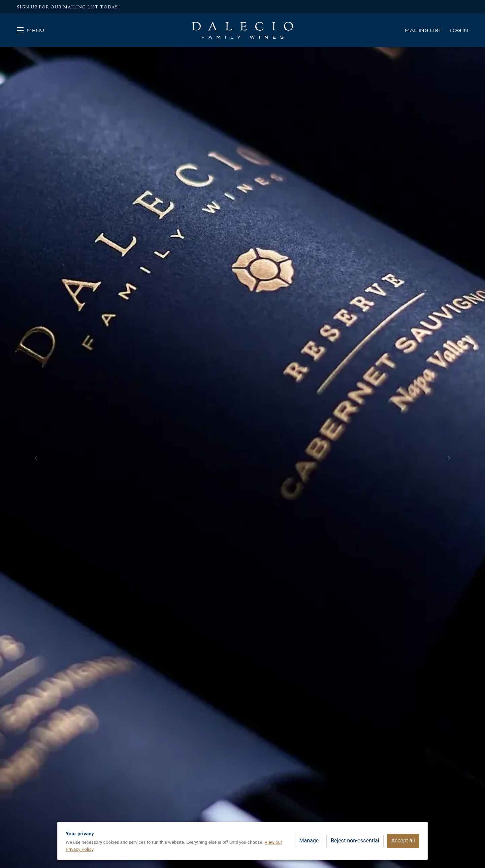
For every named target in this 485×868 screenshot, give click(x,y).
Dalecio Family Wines (243, 30)
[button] (30, 30)
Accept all (403, 841)
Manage (309, 841)
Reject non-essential (355, 841)
